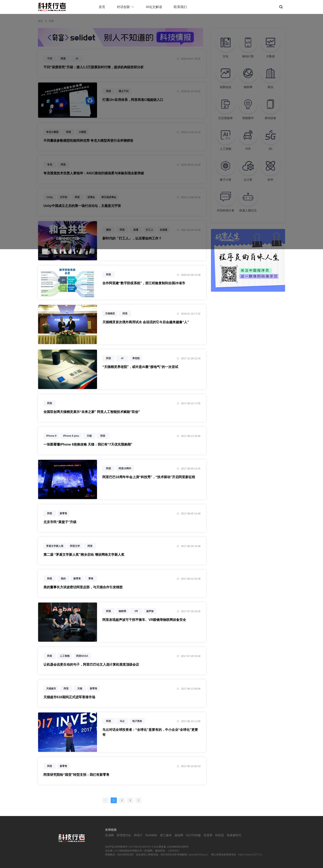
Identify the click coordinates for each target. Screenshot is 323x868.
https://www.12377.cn (250, 855)
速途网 (179, 835)
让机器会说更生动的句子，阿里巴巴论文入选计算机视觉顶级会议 (91, 665)
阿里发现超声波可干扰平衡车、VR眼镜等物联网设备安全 (144, 620)
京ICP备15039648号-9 (141, 847)
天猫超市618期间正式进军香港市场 (69, 697)
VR (136, 611)
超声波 (150, 611)
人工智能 (65, 656)
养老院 (136, 358)
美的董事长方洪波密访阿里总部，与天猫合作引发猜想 (83, 587)
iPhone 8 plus (71, 436)
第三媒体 (166, 835)
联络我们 (174, 851)
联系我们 (180, 7)
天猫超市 (51, 689)
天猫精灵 (110, 314)
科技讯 (220, 835)
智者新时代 (234, 835)
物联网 (122, 611)
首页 (102, 7)
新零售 (63, 513)
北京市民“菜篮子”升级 (60, 522)
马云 (122, 721)
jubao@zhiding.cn (199, 855)
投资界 (208, 835)
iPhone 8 (51, 436)
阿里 (109, 275)
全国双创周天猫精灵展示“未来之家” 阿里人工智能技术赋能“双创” (92, 412)
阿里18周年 (125, 468)
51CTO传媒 (194, 835)
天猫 (89, 436)
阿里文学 (75, 546)
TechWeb (151, 835)
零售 (91, 579)
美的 (63, 579)
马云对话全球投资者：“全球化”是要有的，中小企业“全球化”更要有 (150, 732)
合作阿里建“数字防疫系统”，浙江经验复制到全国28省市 (144, 283)
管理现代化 (124, 835)
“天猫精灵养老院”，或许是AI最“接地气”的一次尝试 (140, 367)
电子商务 (137, 721)
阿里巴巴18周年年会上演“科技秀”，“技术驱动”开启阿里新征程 (149, 477)
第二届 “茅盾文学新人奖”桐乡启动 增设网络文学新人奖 (84, 555)
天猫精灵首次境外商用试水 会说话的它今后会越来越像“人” (146, 322)
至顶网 (109, 835)
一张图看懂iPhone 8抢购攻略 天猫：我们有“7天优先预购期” (88, 444)
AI (122, 358)
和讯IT (138, 835)
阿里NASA (82, 656)
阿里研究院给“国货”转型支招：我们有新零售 (76, 775)
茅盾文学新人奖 (55, 546)
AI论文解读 (154, 7)
